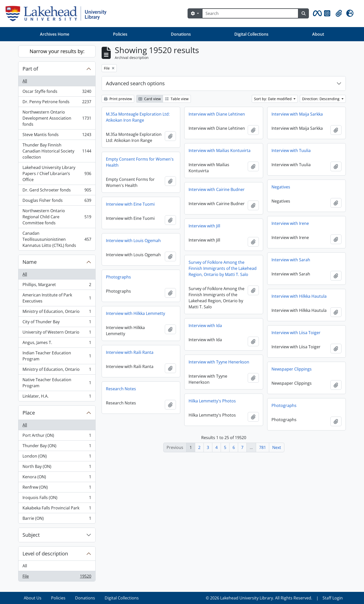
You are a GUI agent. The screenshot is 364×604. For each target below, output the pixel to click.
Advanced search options (135, 83)
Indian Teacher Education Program (57, 356)
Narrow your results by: (57, 51)
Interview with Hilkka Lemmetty (135, 313)
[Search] (250, 13)
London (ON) (57, 457)
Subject (31, 535)
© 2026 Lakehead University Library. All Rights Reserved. (259, 598)
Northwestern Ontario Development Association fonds (57, 118)
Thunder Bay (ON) (57, 447)
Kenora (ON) (57, 478)
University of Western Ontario (57, 333)
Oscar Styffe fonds (57, 92)
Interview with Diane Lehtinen (217, 114)
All (25, 81)
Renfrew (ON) (57, 488)
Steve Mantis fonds (57, 136)
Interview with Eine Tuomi (130, 204)
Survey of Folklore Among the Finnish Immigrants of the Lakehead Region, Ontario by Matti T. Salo (223, 268)
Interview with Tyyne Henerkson (219, 362)
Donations (181, 34)
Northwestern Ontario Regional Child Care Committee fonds (57, 217)
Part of (30, 69)
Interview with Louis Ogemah (133, 241)
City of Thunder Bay (57, 323)
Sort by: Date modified (273, 99)
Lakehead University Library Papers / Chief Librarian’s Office (57, 174)
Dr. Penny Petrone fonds (57, 103)
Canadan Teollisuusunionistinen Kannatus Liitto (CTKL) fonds (57, 239)
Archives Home (55, 34)
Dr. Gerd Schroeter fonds (57, 191)
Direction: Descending (321, 99)
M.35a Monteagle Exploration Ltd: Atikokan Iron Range (138, 117)
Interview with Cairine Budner (217, 189)
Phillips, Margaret (57, 286)
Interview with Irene (290, 223)
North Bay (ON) (57, 468)
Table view (177, 99)
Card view (150, 99)
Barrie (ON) (57, 519)
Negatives (281, 187)
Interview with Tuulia (291, 150)
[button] (316, 13)
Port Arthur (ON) (57, 436)
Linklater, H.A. (57, 397)
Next (277, 447)
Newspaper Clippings (292, 369)
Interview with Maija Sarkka (297, 114)
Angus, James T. (57, 344)
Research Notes (121, 389)
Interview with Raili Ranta (130, 352)
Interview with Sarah (291, 260)
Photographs (118, 277)
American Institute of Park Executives (57, 298)
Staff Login (333, 598)
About (318, 34)
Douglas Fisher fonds (57, 201)
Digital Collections (251, 34)
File (57, 577)
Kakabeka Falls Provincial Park (57, 509)
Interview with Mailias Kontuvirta (220, 150)
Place (29, 413)
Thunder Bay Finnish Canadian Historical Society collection (57, 151)
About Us (33, 598)
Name (30, 262)
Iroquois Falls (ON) (57, 499)
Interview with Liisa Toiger (296, 333)
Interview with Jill (204, 226)
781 (263, 447)
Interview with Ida (205, 326)
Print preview (118, 99)
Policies (120, 34)
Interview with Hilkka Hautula (299, 296)
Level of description (45, 554)
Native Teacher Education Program (57, 383)
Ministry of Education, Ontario (57, 312)
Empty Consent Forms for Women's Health (140, 162)
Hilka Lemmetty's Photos (212, 401)
